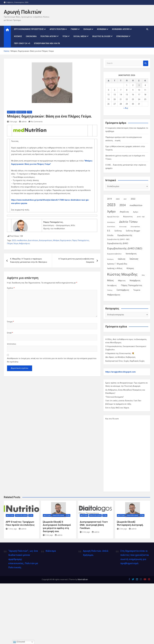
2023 (14, 240)
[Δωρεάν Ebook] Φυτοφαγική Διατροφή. (130, 523)
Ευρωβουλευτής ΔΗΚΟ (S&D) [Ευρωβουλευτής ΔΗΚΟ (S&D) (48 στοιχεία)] (125, 248)
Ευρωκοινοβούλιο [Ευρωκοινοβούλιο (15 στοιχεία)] (114, 254)
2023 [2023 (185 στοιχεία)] (111, 205)
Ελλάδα (87, 29)
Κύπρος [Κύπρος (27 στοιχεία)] (130, 268)
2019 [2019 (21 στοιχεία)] (109, 199)
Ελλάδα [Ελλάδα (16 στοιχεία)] (110, 235)
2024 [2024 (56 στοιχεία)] (123, 205)
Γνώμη (74, 29)
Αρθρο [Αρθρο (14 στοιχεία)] (136, 212)
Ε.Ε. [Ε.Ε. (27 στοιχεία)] (109, 231)
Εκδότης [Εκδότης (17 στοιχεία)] (118, 231)
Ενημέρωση (21, 112)
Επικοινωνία (122, 36)
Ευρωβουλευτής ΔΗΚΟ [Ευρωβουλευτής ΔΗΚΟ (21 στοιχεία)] (118, 243)
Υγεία (65, 36)
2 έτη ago (48, 535)
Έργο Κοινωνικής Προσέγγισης (29, 29)
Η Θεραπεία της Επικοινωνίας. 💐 (120, 353)
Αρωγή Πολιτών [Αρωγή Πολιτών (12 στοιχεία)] (113, 217)
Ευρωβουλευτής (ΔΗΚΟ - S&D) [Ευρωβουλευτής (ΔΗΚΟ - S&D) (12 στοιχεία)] (118, 239)
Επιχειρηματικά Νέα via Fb (47, 43)
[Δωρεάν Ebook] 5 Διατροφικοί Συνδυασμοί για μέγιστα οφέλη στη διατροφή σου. (57, 527)
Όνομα (10, 322)
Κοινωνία (102, 29)
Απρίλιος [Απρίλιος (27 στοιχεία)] (124, 212)
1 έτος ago (11, 529)
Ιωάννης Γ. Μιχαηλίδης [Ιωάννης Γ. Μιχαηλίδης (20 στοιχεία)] (117, 264)
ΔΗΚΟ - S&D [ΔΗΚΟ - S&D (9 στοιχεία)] (141, 217)
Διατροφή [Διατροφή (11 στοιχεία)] (123, 227)
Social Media (80, 36)
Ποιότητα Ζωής (21, 515)
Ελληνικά (19, 642)
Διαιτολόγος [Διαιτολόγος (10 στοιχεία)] (111, 227)
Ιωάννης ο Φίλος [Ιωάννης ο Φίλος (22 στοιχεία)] (115, 268)
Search (146, 63)
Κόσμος (18, 36)
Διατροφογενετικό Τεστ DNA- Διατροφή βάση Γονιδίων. (94, 525)
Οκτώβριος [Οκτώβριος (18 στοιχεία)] (112, 285)
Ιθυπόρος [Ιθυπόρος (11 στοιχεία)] (110, 259)
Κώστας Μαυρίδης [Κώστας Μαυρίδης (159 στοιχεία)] (122, 274)
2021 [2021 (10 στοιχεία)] (125, 199)
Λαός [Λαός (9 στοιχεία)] (143, 275)
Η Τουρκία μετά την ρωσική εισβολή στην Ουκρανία (76, 260)
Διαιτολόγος (33, 240)
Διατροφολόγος (46, 240)
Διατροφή (11, 112)
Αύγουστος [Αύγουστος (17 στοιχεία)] (128, 217)
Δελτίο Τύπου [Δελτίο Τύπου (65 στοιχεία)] (128, 222)
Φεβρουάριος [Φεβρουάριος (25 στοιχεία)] (114, 295)
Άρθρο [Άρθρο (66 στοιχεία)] (111, 212)
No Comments (37, 122)
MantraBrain (83, 579)
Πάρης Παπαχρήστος (81, 240)
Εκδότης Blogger (101, 36)
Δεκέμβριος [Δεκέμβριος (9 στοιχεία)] (111, 222)
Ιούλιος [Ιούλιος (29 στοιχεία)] (122, 259)
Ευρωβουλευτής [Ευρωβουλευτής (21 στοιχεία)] (125, 235)
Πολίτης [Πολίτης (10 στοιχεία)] (110, 290)
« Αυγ (126, 108)
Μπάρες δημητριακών (62, 240)
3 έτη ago (12, 122)
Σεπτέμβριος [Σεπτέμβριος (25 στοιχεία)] (123, 290)
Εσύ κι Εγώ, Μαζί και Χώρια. (117, 408)
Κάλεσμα (51, 551)
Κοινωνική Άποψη (121, 29)
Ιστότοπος (12, 344)
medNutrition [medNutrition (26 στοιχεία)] (136, 205)
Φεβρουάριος (24, 243)
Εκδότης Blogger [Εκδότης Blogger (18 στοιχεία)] (133, 231)
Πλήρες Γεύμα (13, 243)
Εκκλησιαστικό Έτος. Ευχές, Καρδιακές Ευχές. (125, 361)
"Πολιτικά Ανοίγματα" (115, 397)
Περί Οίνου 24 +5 (22, 43)
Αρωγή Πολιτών (23, 12)
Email (10, 333)
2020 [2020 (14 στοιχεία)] (118, 199)
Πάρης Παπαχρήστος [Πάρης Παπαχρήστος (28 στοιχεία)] (132, 285)
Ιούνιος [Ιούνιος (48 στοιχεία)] (134, 259)
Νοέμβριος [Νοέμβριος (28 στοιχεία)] (135, 280)
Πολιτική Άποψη (48, 36)
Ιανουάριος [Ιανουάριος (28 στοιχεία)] (131, 254)
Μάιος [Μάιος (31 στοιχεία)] (111, 280)
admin (23, 122)
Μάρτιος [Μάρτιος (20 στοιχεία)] (122, 281)
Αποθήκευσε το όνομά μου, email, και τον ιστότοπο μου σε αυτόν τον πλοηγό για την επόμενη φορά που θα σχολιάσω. (52, 360)
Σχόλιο (11, 288)
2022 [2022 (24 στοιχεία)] (133, 199)
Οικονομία (31, 36)
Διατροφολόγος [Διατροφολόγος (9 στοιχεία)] (135, 227)
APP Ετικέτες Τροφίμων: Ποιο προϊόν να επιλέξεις (20, 523)
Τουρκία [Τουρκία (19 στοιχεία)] (137, 290)
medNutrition (22, 240)
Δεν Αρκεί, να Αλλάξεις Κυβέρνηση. (121, 357)
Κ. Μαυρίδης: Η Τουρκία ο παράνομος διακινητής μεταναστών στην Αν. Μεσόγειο (29, 260)
